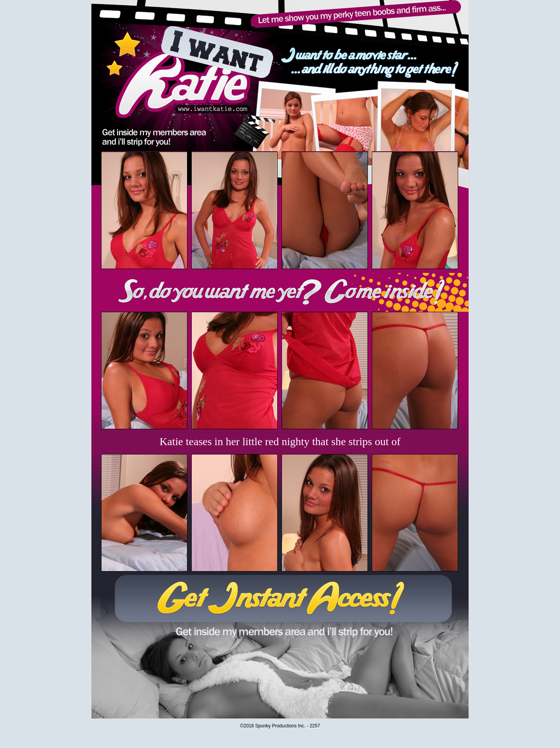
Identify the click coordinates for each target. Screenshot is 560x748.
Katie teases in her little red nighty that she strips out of (280, 441)
